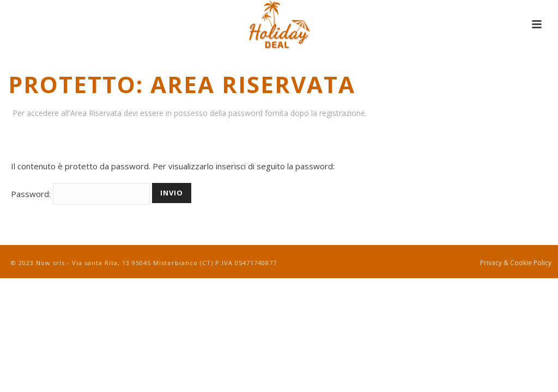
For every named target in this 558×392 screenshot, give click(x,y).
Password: (80, 194)
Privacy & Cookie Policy (516, 263)
